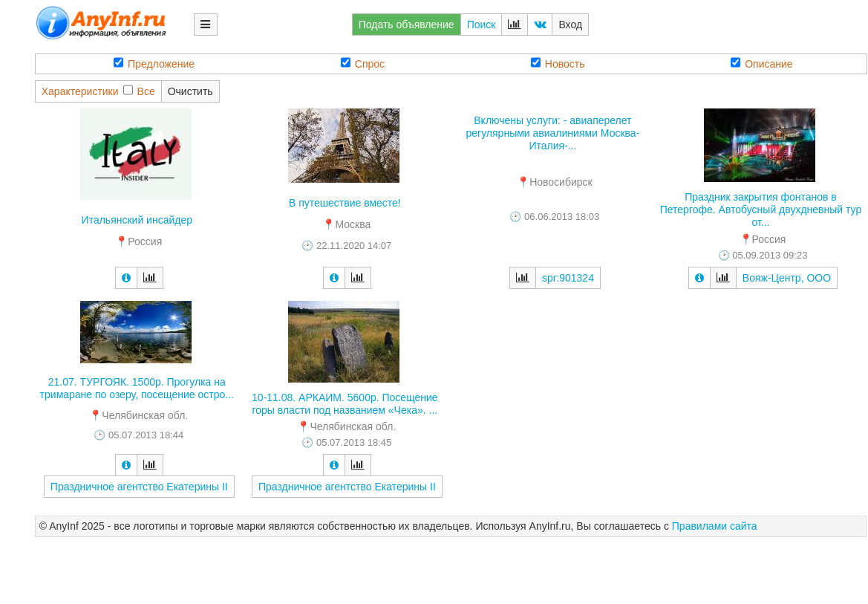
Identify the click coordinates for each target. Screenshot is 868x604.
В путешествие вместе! (345, 203)
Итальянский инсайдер (137, 220)
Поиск (482, 25)
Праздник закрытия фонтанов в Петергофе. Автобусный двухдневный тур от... (761, 210)
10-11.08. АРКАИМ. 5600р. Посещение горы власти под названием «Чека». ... (345, 404)
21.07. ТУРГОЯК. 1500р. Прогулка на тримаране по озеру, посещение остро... (137, 388)
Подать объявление (407, 25)
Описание (761, 64)
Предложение (154, 64)
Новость (558, 64)
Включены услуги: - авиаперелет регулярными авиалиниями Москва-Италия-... (553, 133)
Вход (570, 25)
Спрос (363, 64)
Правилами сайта (715, 526)
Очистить (190, 91)
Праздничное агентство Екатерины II (139, 487)
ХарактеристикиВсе (98, 91)
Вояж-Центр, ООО (787, 278)
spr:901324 (568, 278)
